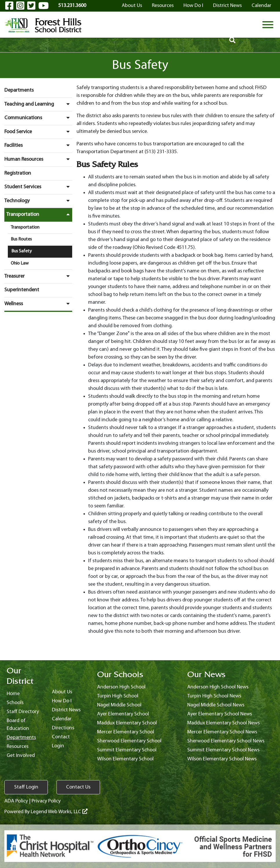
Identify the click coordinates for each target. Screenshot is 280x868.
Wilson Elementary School (125, 759)
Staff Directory (23, 712)
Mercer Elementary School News (222, 732)
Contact (61, 737)
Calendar (261, 6)
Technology (38, 201)
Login (58, 746)
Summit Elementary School (127, 750)
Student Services (38, 187)
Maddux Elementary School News (223, 723)
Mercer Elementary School (126, 732)
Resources (163, 6)
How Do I (193, 6)
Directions (63, 728)
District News (227, 6)
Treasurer (38, 276)
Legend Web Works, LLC (59, 812)
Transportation (39, 214)
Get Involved (21, 756)
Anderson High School (121, 687)
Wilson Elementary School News (222, 759)
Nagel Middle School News (216, 705)
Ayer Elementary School (123, 714)
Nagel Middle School (119, 705)
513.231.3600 (72, 6)
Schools (15, 703)
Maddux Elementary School (127, 723)
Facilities (38, 145)
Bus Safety (22, 251)
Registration (18, 173)
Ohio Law (20, 263)
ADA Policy (16, 801)
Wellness (38, 304)
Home (13, 694)
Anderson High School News (218, 687)
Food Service (38, 132)
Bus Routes (21, 239)
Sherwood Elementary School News (226, 741)
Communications (38, 118)
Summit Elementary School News (223, 750)
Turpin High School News (214, 696)
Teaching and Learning (38, 104)
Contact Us (78, 787)
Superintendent (22, 290)
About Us (132, 6)
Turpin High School (118, 696)
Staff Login (26, 787)
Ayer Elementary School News (220, 714)
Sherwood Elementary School (129, 741)
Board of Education (18, 725)
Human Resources (38, 159)
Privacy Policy (46, 801)
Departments (19, 90)
